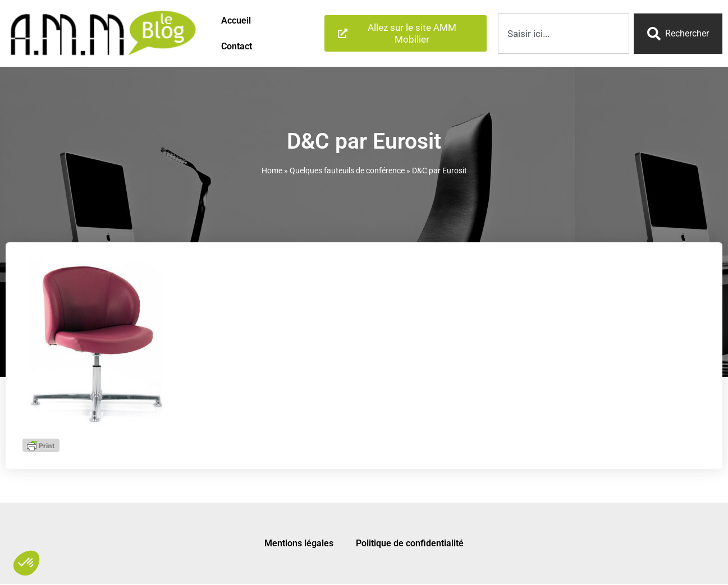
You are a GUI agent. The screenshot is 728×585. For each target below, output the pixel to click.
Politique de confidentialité (410, 543)
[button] (26, 563)
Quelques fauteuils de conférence (347, 171)
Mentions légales (299, 543)
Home (272, 171)
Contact (237, 46)
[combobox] (564, 34)
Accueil (236, 20)
